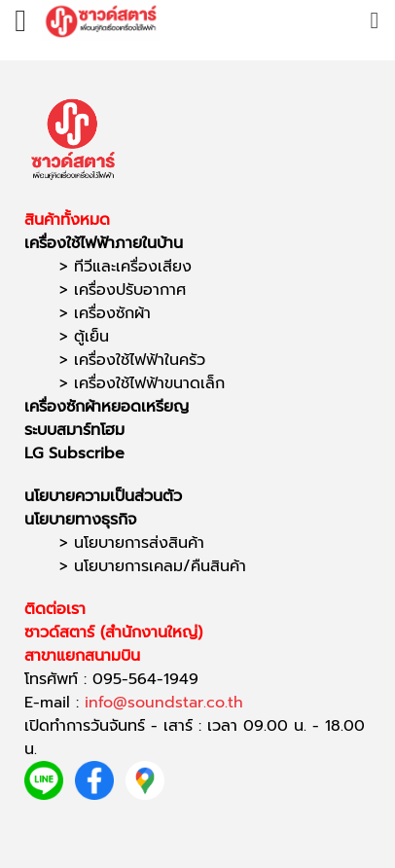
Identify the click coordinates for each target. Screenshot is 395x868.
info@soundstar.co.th (164, 703)
